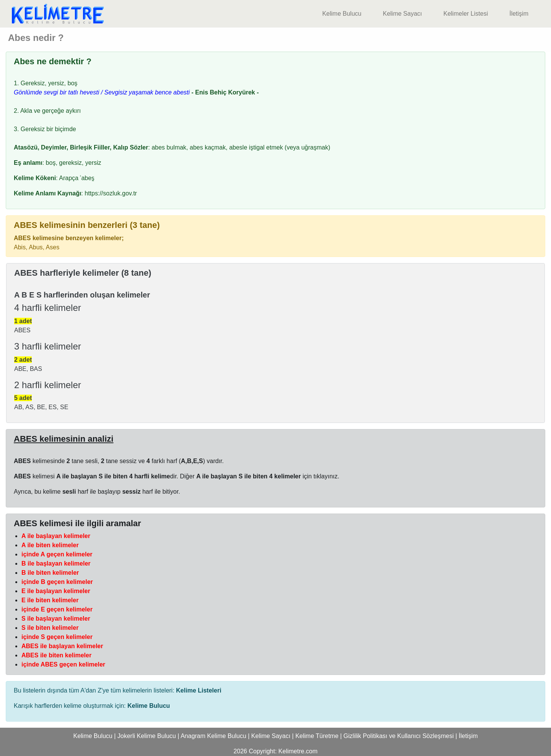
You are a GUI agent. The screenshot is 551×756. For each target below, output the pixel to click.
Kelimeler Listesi (466, 14)
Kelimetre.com (298, 751)
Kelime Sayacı (402, 14)
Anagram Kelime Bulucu (214, 736)
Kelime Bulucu (342, 14)
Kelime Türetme (317, 736)
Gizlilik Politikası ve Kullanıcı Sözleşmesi (399, 736)
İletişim (519, 14)
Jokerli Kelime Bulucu (147, 736)
